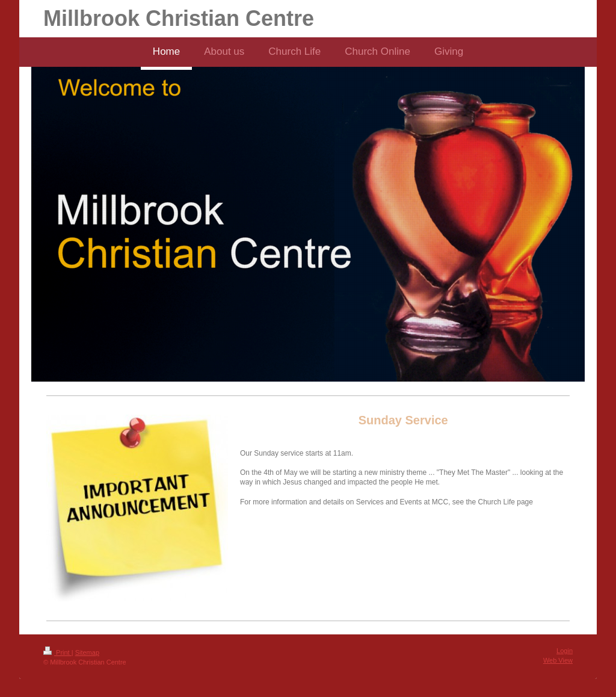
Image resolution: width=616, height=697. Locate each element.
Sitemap (87, 652)
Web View (558, 660)
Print (57, 652)
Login (565, 651)
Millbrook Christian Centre (179, 18)
